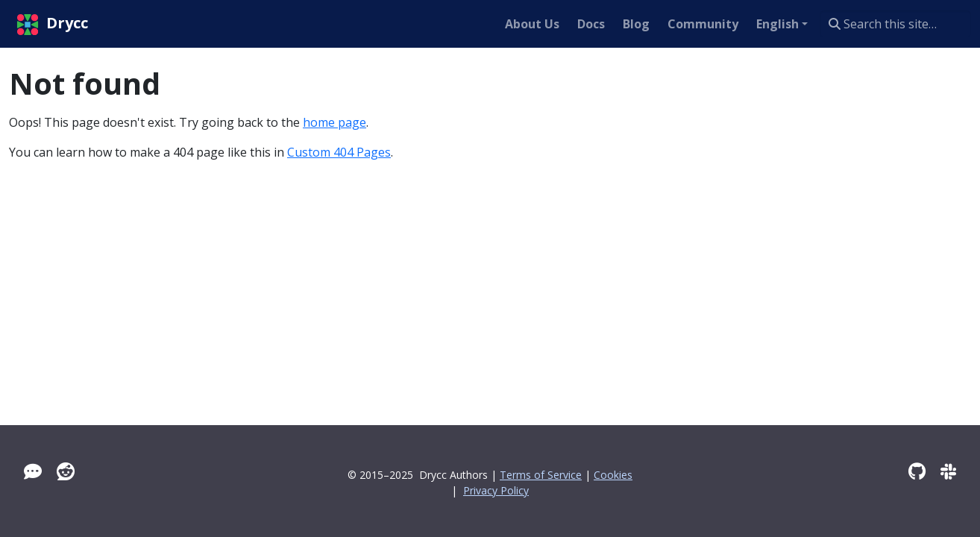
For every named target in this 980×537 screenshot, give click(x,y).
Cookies (613, 475)
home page (334, 122)
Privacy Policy (496, 490)
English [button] (778, 24)
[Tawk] (33, 471)
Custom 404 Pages (339, 152)
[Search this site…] (895, 24)
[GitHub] (917, 471)
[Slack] (948, 471)
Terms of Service (541, 475)
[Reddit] (66, 471)
